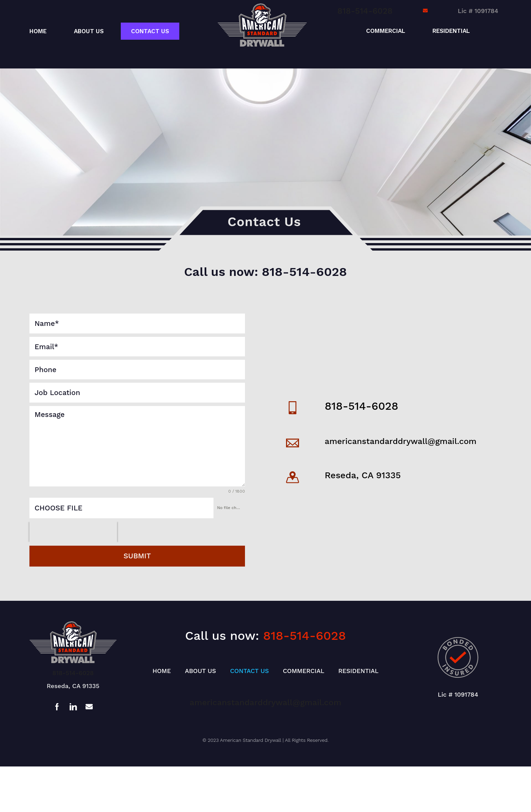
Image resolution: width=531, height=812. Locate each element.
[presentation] (73, 532)
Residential (451, 31)
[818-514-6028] (293, 408)
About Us (89, 31)
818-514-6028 (365, 11)
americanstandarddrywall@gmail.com (401, 441)
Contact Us (150, 31)
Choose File (59, 508)
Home (38, 31)
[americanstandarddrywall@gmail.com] (293, 443)
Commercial (386, 31)
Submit (137, 556)
